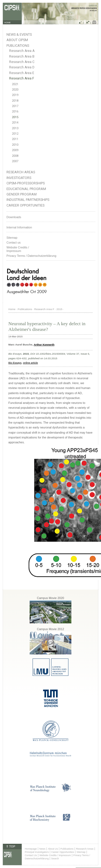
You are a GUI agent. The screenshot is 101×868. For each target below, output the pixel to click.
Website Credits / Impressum (55, 855)
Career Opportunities (25, 205)
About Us (53, 849)
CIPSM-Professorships (26, 183)
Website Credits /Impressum (18, 249)
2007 (15, 161)
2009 (15, 150)
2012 (15, 134)
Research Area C (22, 62)
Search (55, 859)
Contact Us (31, 855)
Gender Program (22, 194)
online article (30, 363)
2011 (15, 139)
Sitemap (12, 238)
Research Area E (22, 73)
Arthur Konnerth (44, 345)
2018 (15, 101)
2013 (15, 128)
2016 (15, 112)
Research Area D (22, 67)
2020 (15, 90)
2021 (15, 84)
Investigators (19, 178)
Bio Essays (15, 363)
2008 (15, 156)
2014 (15, 123)
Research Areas (21, 172)
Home (12, 309)
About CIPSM (17, 40)
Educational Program (26, 189)
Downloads (14, 217)
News (42, 849)
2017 (15, 106)
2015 (15, 117)
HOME (8, 23)
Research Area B (22, 56)
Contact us (14, 242)
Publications (18, 46)
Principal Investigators (37, 852)
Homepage (31, 849)
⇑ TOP (11, 846)
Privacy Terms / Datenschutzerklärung (31, 256)
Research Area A (22, 51)
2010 (15, 145)
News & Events (19, 34)
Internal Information (19, 227)
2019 (15, 95)
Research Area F (22, 78)
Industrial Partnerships (28, 200)
